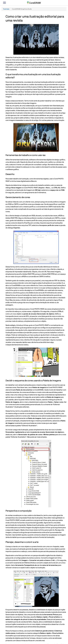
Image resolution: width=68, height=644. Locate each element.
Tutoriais (6, 9)
